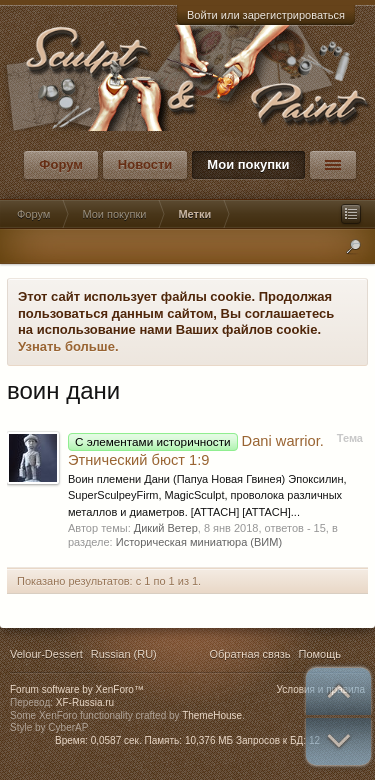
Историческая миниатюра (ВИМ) (199, 542)
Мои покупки (248, 164)
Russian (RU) (124, 654)
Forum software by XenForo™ (77, 689)
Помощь (320, 654)
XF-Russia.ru (85, 702)
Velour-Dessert (46, 654)
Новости (145, 164)
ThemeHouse (212, 715)
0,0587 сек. (116, 740)
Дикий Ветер (166, 528)
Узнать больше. (68, 346)
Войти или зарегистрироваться (266, 15)
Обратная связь (249, 654)
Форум (60, 164)
